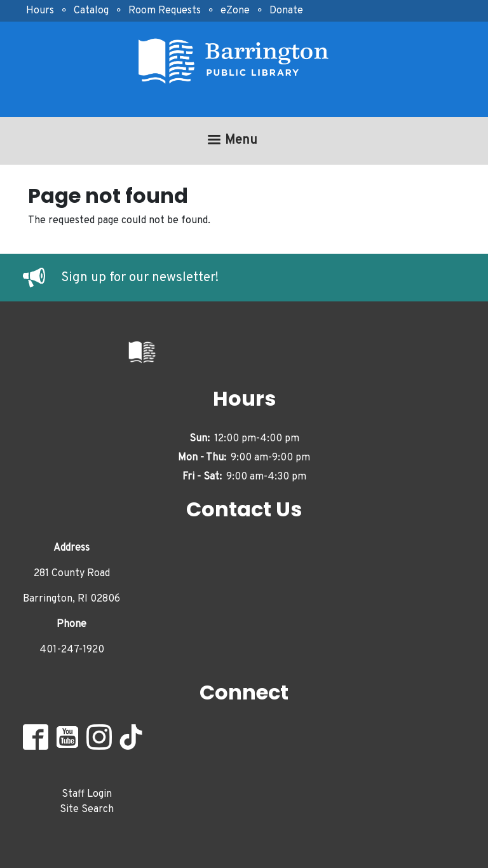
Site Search (87, 809)
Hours (40, 11)
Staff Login (87, 794)
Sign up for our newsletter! (140, 278)
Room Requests (165, 11)
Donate (286, 11)
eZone (235, 11)
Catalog (91, 11)
